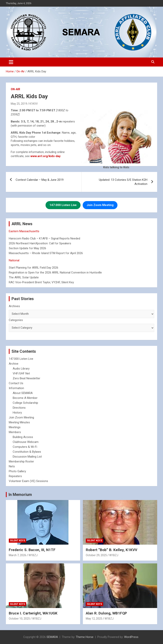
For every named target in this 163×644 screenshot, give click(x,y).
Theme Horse (85, 637)
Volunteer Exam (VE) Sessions (28, 481)
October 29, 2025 (96, 555)
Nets (12, 466)
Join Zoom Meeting (21, 417)
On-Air (15, 89)
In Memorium (20, 495)
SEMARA (52, 637)
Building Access (23, 437)
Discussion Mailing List (27, 457)
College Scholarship (25, 403)
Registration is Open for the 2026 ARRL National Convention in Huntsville (55, 273)
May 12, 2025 (94, 619)
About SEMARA (23, 393)
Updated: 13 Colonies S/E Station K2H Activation (123, 182)
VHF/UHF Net (21, 373)
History (17, 413)
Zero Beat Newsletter (26, 378)
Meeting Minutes (19, 422)
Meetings (15, 427)
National (14, 260)
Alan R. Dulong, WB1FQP (106, 613)
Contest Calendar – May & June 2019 (40, 180)
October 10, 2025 (19, 619)
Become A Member (25, 398)
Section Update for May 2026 (27, 248)
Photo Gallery (17, 471)
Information (16, 388)
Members (15, 432)
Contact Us (16, 383)
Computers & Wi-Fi (25, 447)
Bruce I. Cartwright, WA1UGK (33, 613)
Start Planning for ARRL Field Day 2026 (34, 268)
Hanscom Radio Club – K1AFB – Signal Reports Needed (44, 238)
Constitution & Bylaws (27, 452)
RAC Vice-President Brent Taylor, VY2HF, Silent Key (41, 282)
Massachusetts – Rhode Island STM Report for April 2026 (46, 253)
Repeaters (15, 476)
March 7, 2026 (17, 555)
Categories (16, 320)
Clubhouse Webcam (26, 442)
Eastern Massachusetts (24, 231)
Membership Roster (21, 461)
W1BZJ (33, 555)
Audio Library (21, 369)
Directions (19, 408)
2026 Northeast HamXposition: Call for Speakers (40, 243)
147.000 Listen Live (21, 359)
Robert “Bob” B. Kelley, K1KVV (112, 550)
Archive (14, 364)
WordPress (131, 637)
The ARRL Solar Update (24, 277)
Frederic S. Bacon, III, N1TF (32, 550)
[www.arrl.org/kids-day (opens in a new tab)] (46, 156)
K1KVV (34, 104)
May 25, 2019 (19, 104)
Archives (14, 306)
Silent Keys (17, 541)
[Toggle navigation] (11, 62)
